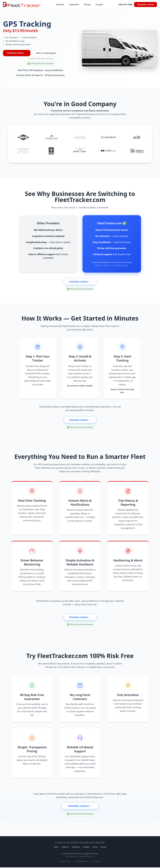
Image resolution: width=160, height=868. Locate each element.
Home (56, 848)
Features (60, 4)
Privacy (103, 848)
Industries (74, 4)
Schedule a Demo (146, 4)
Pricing (87, 4)
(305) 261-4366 (125, 4)
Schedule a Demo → (17, 53)
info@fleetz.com (82, 862)
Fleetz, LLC (91, 857)
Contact (99, 4)
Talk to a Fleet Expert (46, 53)
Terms (95, 848)
